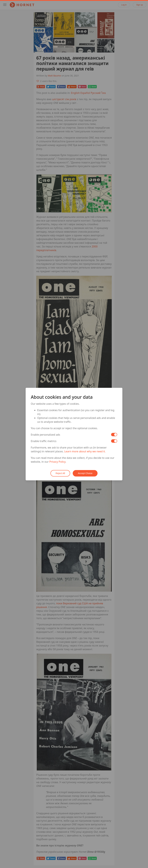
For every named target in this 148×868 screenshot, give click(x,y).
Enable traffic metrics (44, 441)
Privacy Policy (57, 462)
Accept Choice (85, 473)
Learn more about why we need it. (85, 451)
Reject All (60, 473)
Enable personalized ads (45, 435)
